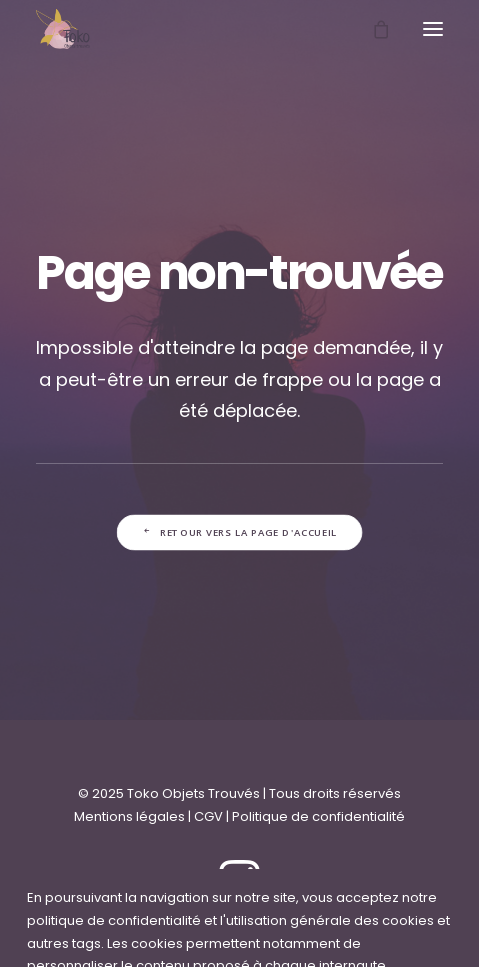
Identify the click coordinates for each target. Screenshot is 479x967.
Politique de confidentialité (318, 816)
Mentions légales (129, 816)
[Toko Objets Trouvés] (63, 29)
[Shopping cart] (372, 29)
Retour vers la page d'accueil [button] (239, 533)
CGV (208, 816)
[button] (433, 29)
